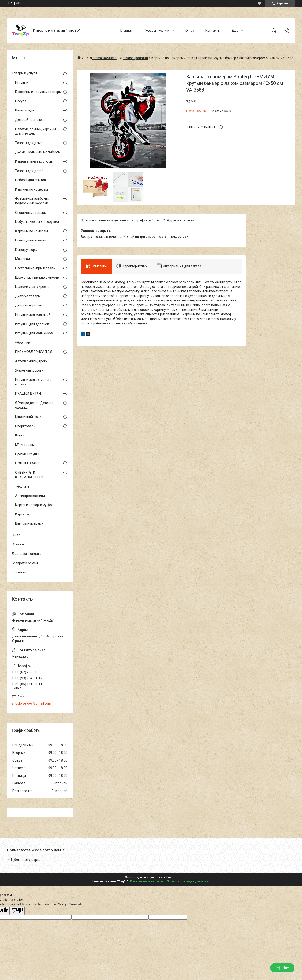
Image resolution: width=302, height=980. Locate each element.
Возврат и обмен (25, 563)
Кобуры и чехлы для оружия (37, 222)
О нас (190, 31)
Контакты (213, 31)
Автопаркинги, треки (31, 361)
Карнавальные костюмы (34, 161)
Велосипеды (25, 110)
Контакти (19, 572)
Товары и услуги (157, 31)
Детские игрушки (29, 305)
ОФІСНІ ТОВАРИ (27, 463)
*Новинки (23, 343)
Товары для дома (29, 143)
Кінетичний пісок (28, 417)
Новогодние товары (31, 240)
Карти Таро (24, 514)
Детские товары (28, 296)
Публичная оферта (26, 860)
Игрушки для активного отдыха (33, 382)
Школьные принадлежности (37, 278)
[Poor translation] (17, 911)
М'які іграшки (25, 445)
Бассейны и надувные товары (38, 92)
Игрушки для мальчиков (34, 333)
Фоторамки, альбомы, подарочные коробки (32, 201)
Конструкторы (26, 250)
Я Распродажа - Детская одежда (34, 405)
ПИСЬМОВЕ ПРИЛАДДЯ (34, 352)
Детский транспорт (30, 120)
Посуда (21, 101)
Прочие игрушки (28, 454)
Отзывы (18, 544)
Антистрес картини (30, 496)
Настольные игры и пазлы (35, 268)
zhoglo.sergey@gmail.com (31, 703)
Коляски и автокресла (32, 287)
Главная (126, 31)
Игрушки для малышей (33, 315)
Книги (20, 435)
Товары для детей (29, 171)
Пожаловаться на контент (147, 881)
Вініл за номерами (29, 523)
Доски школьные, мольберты (38, 152)
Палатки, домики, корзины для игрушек (36, 131)
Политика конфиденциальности (188, 881)
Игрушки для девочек (32, 324)
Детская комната (103, 58)
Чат (282, 968)
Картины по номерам (32, 189)
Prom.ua (172, 877)
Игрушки (22, 83)
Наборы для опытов (31, 180)
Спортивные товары (31, 213)
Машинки (23, 259)
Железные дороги (29, 370)
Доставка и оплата (26, 554)
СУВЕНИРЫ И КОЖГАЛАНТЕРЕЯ (29, 475)
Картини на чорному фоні (35, 505)
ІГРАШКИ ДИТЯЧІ (28, 393)
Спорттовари (25, 426)
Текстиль (22, 486)
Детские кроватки (134, 58)
